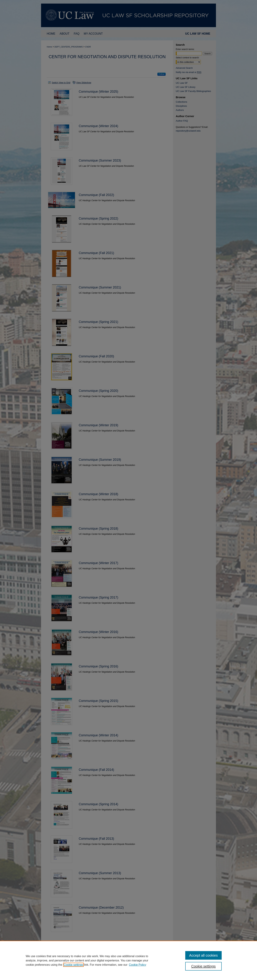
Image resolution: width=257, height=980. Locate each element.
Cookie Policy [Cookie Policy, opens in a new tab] (138, 965)
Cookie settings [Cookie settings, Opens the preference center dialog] (204, 966)
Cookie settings (73, 965)
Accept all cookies (203, 955)
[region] (128, 960)
